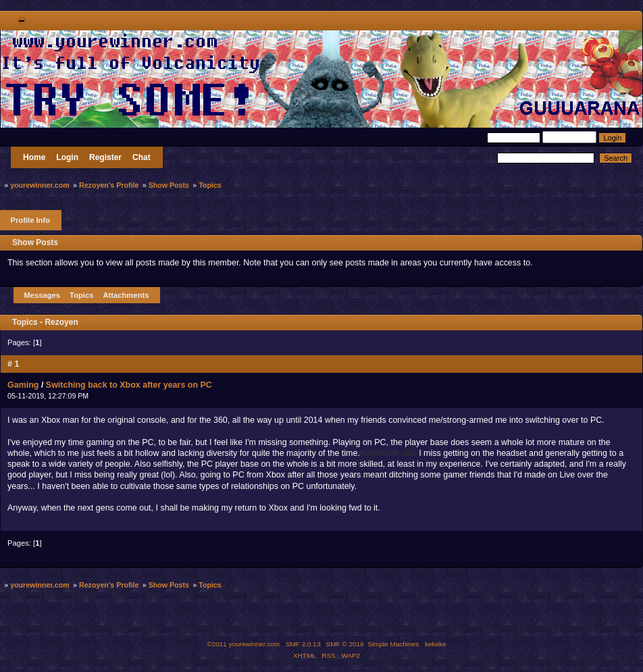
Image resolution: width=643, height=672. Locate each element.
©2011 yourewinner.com (243, 644)
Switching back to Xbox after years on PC (129, 385)
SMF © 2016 (345, 644)
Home (34, 157)
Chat (142, 157)
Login (67, 157)
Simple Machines (393, 644)
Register (105, 157)
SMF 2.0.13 (303, 644)
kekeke (436, 644)
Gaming (23, 385)
